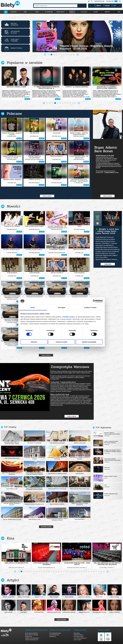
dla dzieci (84, 12)
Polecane (14, 114)
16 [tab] (57, 572)
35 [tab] (104, 572)
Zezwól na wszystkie (89, 342)
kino (25, 12)
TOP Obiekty (10, 427)
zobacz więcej (47, 196)
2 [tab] (52, 55)
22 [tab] (71, 572)
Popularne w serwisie (25, 63)
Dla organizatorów (55, 633)
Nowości (14, 206)
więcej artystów (61, 620)
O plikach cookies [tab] (90, 307)
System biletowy (54, 635)
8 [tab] (66, 55)
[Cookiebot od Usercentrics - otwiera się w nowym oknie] (94, 301)
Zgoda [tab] (33, 307)
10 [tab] (71, 55)
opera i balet (60, 12)
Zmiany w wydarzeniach (32, 638)
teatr (37, 12)
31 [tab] (94, 572)
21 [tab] (69, 572)
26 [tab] (81, 572)
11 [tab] (74, 55)
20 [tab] (66, 572)
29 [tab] (89, 572)
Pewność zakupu (79, 635)
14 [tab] (52, 572)
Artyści (13, 580)
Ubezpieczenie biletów (32, 640)
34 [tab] (101, 572)
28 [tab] (86, 572)
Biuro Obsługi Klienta (31, 633)
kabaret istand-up (72, 12)
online (96, 12)
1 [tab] (49, 55)
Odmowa (34, 342)
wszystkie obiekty (46, 527)
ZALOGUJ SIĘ (110, 1)
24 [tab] (76, 572)
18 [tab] (61, 572)
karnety (107, 12)
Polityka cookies (79, 637)
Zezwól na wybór (61, 342)
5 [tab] (59, 55)
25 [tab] (79, 572)
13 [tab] (49, 572)
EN (120, 1)
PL (116, 1)
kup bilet (27, 99)
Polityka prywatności (80, 638)
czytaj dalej (108, 264)
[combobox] (56, 6)
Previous (45, 55)
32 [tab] (96, 572)
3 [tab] (54, 55)
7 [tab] (64, 55)
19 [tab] (64, 572)
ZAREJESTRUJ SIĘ (99, 1)
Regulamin (77, 633)
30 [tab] (91, 572)
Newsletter (29, 637)
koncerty (14, 12)
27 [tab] (84, 572)
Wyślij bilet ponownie (32, 635)
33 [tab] (99, 572)
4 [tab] (57, 55)
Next (78, 55)
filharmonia (49, 12)
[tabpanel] (77, 36)
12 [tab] (75, 103)
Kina (11, 538)
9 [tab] (69, 55)
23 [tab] (74, 572)
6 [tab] (61, 55)
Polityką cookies (69, 317)
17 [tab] (59, 572)
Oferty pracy (77, 640)
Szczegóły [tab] (61, 307)
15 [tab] (54, 572)
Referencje (53, 637)
